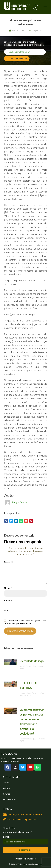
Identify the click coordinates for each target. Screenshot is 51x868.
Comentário (10, 562)
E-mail (8, 601)
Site (6, 611)
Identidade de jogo (32, 661)
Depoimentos (9, 800)
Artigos (7, 788)
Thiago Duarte (19, 502)
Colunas (7, 794)
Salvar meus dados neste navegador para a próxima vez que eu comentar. (25, 622)
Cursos (6, 783)
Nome (8, 588)
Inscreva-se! (26, 850)
